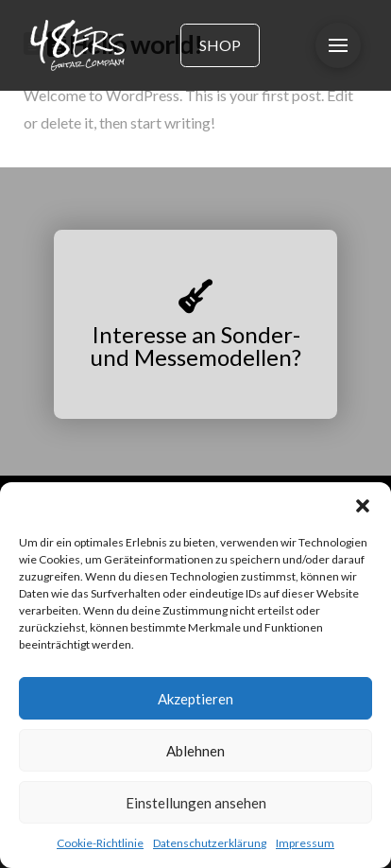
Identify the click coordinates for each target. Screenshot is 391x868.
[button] (363, 506)
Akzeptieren (195, 699)
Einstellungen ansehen (196, 803)
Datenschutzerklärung (210, 843)
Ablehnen (195, 751)
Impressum (305, 843)
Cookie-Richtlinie (100, 843)
